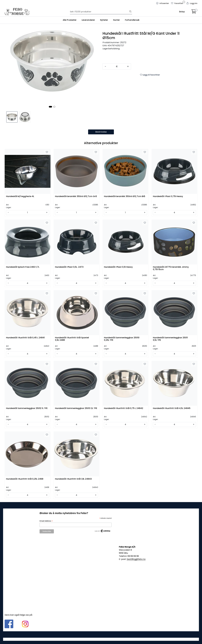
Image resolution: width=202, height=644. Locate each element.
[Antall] (117, 66)
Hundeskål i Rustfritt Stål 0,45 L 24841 (25, 338)
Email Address (46, 521)
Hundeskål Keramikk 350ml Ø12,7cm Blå (125, 196)
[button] (50, 107)
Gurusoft (101, 639)
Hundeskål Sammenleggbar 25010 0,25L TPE (122, 339)
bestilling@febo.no (136, 559)
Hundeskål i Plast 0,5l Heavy (118, 267)
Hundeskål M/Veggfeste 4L (20, 196)
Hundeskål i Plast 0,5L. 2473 (69, 267)
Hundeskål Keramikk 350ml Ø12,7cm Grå (76, 196)
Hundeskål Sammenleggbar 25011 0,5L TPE (170, 339)
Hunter (116, 20)
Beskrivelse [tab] (101, 132)
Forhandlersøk (132, 20)
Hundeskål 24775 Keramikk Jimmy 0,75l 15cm (171, 268)
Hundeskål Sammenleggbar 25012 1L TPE (27, 408)
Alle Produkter (70, 20)
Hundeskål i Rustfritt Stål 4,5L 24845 (172, 408)
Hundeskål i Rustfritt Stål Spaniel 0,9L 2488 (72, 339)
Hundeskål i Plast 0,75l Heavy (168, 196)
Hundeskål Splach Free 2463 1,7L (23, 267)
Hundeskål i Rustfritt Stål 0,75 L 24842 (124, 408)
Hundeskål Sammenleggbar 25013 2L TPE (76, 408)
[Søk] (99, 12)
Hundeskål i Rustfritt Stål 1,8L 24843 (73, 479)
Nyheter (104, 20)
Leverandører (88, 20)
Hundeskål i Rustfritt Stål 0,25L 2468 (25, 479)
